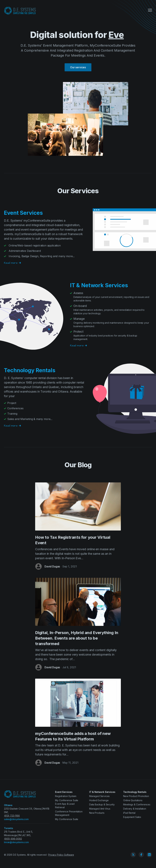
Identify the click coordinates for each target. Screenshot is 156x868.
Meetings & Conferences (137, 804)
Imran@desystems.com (16, 842)
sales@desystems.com (16, 819)
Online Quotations (133, 800)
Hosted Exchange (99, 800)
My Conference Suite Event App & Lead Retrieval (67, 804)
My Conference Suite (67, 819)
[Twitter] (133, 855)
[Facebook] (141, 855)
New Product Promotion (136, 796)
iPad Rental (129, 813)
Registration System (66, 796)
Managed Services (99, 796)
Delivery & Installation (135, 809)
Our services (78, 67)
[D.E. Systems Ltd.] (20, 11)
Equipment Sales (132, 817)
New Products (97, 813)
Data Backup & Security (102, 804)
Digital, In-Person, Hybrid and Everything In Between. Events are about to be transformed (77, 638)
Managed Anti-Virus (100, 809)
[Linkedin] (149, 855)
